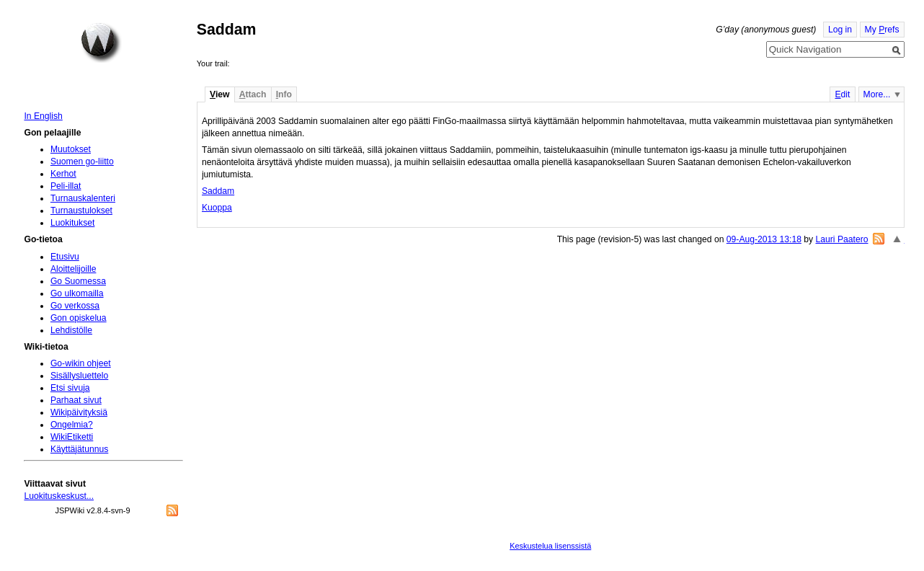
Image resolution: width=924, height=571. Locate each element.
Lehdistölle (71, 330)
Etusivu (65, 257)
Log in (840, 30)
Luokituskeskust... (59, 496)
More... (877, 94)
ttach (253, 94)
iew (219, 94)
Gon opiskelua (79, 318)
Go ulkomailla (77, 293)
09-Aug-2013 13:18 (764, 239)
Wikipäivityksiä (79, 412)
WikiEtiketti (72, 437)
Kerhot (63, 174)
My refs (882, 30)
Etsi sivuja (70, 388)
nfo (284, 94)
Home (101, 43)
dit (842, 94)
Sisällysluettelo (79, 376)
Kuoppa (217, 208)
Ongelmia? (72, 425)
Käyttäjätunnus (79, 449)
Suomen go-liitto (82, 161)
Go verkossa (75, 306)
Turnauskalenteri (83, 198)
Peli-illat (66, 186)
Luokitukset (73, 223)
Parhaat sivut (76, 400)
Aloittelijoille (74, 269)
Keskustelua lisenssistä (550, 546)
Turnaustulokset (81, 211)
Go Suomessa (78, 281)
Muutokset (71, 149)
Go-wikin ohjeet (81, 363)
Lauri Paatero (842, 239)
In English (43, 116)
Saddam (218, 191)
